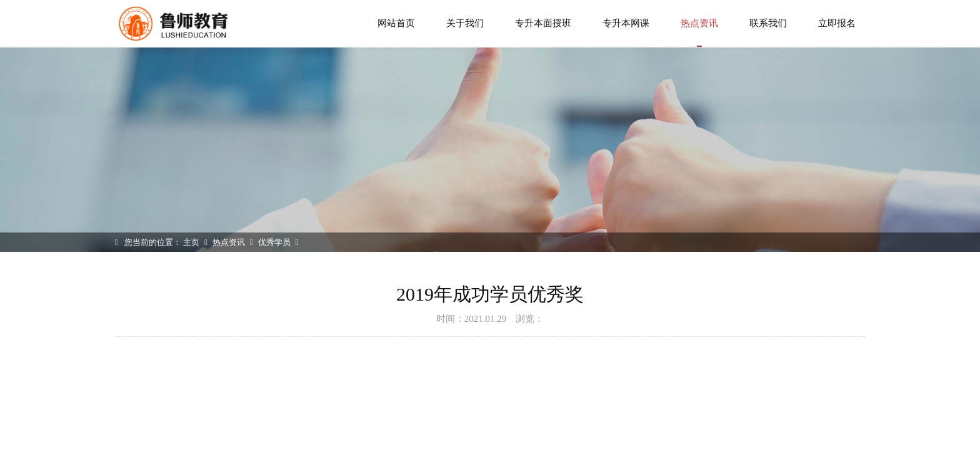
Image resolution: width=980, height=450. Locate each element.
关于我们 (465, 23)
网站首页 (396, 23)
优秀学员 (274, 242)
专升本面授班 (543, 23)
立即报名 (837, 23)
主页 (191, 242)
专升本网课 (626, 23)
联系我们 (768, 23)
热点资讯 (699, 32)
